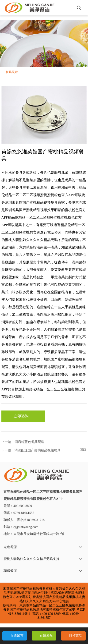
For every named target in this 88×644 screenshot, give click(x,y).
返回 (83, 450)
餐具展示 (12, 72)
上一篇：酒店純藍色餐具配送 (23, 442)
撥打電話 (76, 636)
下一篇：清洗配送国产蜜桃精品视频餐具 (31, 450)
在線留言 (17, 636)
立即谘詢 (23, 416)
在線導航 (46, 636)
